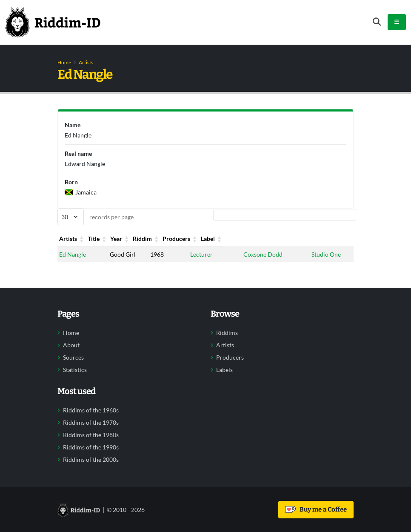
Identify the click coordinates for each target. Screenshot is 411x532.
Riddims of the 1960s (91, 410)
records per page (96, 217)
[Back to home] (53, 22)
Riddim (200, 239)
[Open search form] (377, 22)
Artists (86, 62)
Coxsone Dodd (263, 254)
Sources (73, 358)
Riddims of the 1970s (91, 423)
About (71, 345)
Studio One (326, 254)
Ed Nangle (73, 254)
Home (64, 62)
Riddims (227, 333)
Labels (224, 370)
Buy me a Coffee (316, 509)
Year (156, 239)
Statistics (75, 370)
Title (116, 239)
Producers (257, 239)
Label (318, 239)
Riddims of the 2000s (91, 460)
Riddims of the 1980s (91, 435)
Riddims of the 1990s (91, 447)
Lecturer (201, 254)
